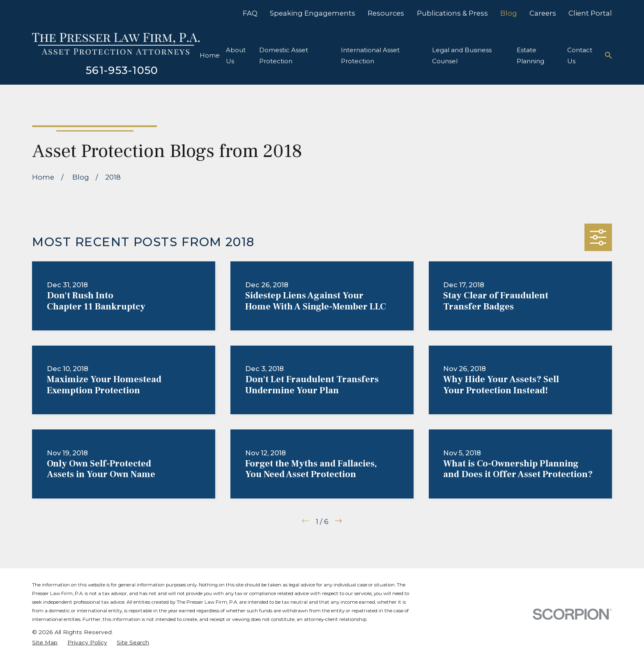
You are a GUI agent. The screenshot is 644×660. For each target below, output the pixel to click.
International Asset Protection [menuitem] (370, 55)
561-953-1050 (122, 70)
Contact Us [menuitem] (580, 55)
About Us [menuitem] (236, 55)
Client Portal (590, 13)
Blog (509, 13)
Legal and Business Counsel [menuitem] (462, 55)
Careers (543, 13)
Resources (386, 13)
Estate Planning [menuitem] (530, 55)
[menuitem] (45, 643)
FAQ (250, 13)
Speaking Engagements (313, 13)
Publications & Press (452, 13)
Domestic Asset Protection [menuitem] (284, 55)
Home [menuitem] (210, 55)
